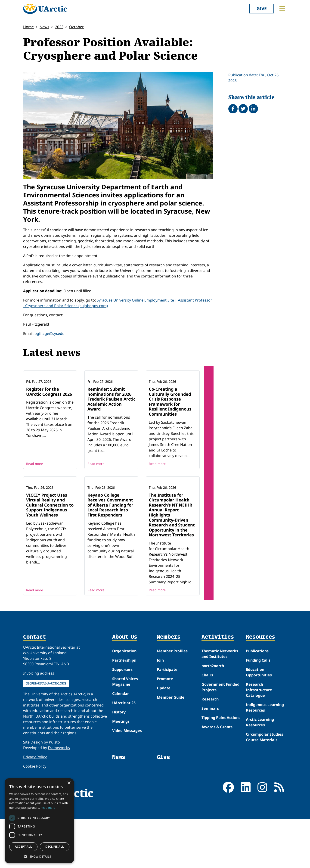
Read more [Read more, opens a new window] (48, 808)
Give (262, 8)
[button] (39, 856)
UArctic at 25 (124, 752)
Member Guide (171, 746)
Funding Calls (258, 709)
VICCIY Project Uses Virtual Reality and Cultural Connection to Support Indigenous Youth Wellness (50, 554)
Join (160, 709)
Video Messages (127, 780)
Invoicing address (39, 722)
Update (164, 737)
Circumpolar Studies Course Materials (265, 786)
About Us (125, 686)
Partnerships (124, 709)
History (119, 761)
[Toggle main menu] (282, 8)
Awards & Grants (217, 776)
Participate (167, 719)
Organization (124, 700)
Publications (257, 700)
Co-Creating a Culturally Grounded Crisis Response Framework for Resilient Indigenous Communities (170, 426)
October (76, 27)
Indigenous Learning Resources (265, 756)
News (44, 27)
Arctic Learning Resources (260, 771)
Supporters (122, 719)
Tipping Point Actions (221, 767)
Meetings (121, 770)
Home (28, 27)
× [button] (69, 783)
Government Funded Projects (220, 736)
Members (169, 686)
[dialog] (39, 821)
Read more (35, 488)
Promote (165, 728)
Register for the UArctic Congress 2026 (49, 416)
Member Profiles (172, 700)
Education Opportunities (259, 721)
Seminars (210, 757)
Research (210, 748)
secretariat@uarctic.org (46, 732)
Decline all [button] (55, 847)
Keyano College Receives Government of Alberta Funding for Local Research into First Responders (110, 554)
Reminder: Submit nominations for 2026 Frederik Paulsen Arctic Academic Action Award (111, 423)
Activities (218, 686)
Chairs (207, 724)
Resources (260, 686)
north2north (213, 715)
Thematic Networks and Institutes (220, 703)
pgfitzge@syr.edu (50, 333)
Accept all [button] (23, 847)
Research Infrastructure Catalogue (259, 739)
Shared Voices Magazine (125, 731)
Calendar (121, 743)
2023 (59, 27)
